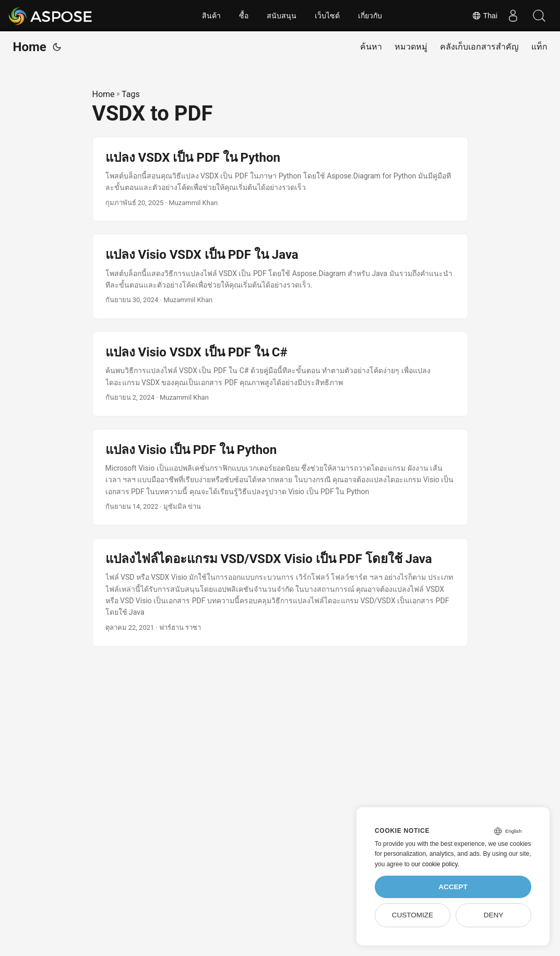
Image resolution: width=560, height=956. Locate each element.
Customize (413, 915)
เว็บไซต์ (327, 16)
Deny (494, 915)
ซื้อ (244, 16)
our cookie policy (434, 864)
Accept (453, 887)
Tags (131, 94)
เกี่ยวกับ (370, 16)
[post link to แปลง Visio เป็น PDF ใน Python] (280, 477)
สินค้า (211, 16)
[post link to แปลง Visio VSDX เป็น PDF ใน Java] (280, 276)
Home (30, 47)
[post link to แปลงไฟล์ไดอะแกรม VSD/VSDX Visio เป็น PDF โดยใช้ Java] (280, 592)
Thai (485, 16)
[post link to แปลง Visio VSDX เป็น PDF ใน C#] (280, 374)
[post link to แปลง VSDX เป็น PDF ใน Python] (280, 179)
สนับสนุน (282, 16)
